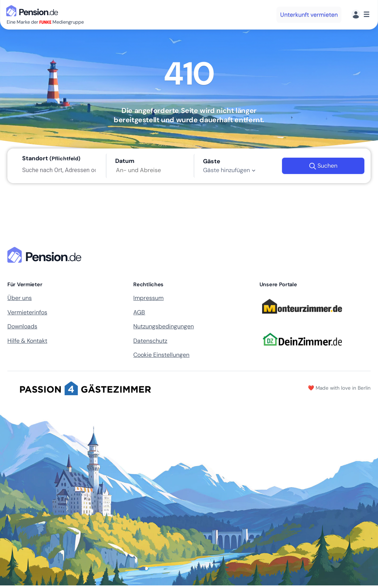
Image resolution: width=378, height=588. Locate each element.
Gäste (212, 161)
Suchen (323, 166)
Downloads (22, 326)
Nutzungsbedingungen (164, 326)
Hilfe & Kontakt (27, 341)
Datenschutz (150, 341)
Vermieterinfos (27, 312)
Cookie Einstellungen (161, 355)
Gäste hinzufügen (230, 170)
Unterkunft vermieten (309, 15)
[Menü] (360, 15)
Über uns (20, 298)
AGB (139, 312)
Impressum (148, 298)
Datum (125, 161)
